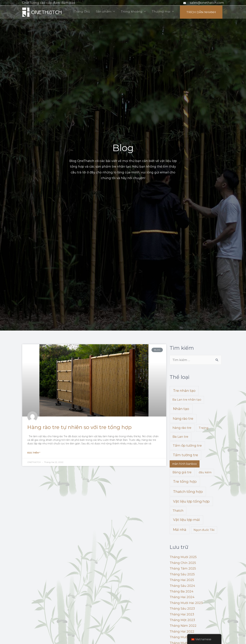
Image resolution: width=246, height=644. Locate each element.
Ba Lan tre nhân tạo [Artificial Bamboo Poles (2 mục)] (187, 400)
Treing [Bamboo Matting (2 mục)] (204, 428)
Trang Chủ (128, 12)
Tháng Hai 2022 (182, 632)
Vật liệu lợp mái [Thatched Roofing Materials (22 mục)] (186, 520)
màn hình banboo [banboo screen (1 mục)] (184, 464)
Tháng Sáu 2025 (182, 574)
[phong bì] (185, 3)
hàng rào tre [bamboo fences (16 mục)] (183, 419)
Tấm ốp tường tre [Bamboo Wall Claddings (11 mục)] (187, 446)
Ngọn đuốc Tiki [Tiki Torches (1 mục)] (204, 530)
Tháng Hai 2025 (182, 580)
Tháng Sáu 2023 (182, 609)
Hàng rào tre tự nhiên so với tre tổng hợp (79, 427)
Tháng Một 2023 (182, 620)
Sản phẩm (151, 12)
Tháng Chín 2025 (183, 563)
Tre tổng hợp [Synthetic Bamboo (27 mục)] (185, 482)
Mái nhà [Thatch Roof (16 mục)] (180, 530)
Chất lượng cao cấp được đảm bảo (49, 3)
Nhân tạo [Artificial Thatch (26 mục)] (181, 409)
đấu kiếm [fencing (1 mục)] (205, 473)
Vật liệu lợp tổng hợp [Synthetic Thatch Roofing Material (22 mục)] (191, 501)
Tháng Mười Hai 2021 (186, 637)
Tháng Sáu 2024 (182, 586)
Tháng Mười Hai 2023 (186, 603)
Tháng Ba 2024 (182, 592)
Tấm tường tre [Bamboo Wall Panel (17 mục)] (185, 455)
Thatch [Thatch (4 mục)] (178, 511)
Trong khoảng (179, 12)
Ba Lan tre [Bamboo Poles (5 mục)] (180, 437)
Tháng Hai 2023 (182, 615)
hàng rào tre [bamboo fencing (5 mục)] (182, 428)
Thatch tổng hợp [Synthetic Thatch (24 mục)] (188, 492)
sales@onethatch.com (207, 3)
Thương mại (209, 12)
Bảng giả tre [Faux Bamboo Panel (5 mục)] (182, 472)
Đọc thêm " (34, 453)
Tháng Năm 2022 (183, 626)
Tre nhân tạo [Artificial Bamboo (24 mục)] (184, 391)
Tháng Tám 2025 (183, 569)
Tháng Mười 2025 (183, 557)
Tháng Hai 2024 (182, 597)
